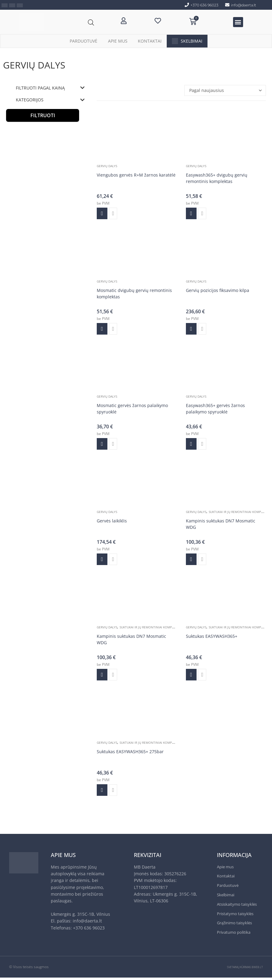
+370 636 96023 (89, 930)
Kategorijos (45, 102)
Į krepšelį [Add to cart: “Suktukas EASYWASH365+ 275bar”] (102, 792)
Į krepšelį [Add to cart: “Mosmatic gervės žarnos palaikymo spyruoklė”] (102, 446)
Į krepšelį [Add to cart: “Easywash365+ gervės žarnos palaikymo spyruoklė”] (191, 446)
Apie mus (116, 42)
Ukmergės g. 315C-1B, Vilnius (80, 917)
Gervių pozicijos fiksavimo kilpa (218, 292)
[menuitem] (7, 5)
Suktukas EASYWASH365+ (212, 639)
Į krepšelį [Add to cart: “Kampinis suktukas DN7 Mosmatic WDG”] (191, 562)
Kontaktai (149, 42)
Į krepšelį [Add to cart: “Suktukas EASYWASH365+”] (191, 677)
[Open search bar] (91, 22)
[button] (238, 22)
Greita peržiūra (113, 216)
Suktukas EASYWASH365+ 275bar (130, 754)
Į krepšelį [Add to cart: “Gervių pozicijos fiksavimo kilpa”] (191, 331)
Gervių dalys (107, 168)
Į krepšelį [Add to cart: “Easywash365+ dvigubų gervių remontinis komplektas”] (191, 216)
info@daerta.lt (87, 923)
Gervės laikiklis (112, 523)
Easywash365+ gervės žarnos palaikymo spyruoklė (215, 411)
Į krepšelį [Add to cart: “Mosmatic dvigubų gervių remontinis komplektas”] (102, 331)
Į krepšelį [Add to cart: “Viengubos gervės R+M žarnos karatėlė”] (102, 216)
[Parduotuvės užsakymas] (225, 93)
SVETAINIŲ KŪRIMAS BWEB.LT (245, 969)
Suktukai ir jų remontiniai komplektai (240, 514)
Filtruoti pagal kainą (45, 90)
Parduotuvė (80, 42)
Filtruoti (43, 118)
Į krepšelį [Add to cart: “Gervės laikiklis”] (102, 562)
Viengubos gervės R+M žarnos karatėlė (136, 177)
